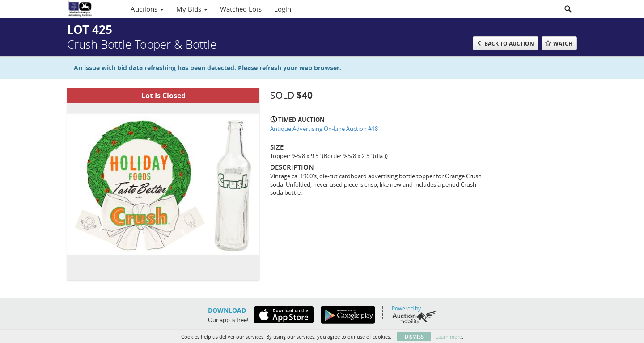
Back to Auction (509, 44)
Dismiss (414, 337)
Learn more (449, 337)
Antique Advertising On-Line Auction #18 (324, 129)
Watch (563, 44)
